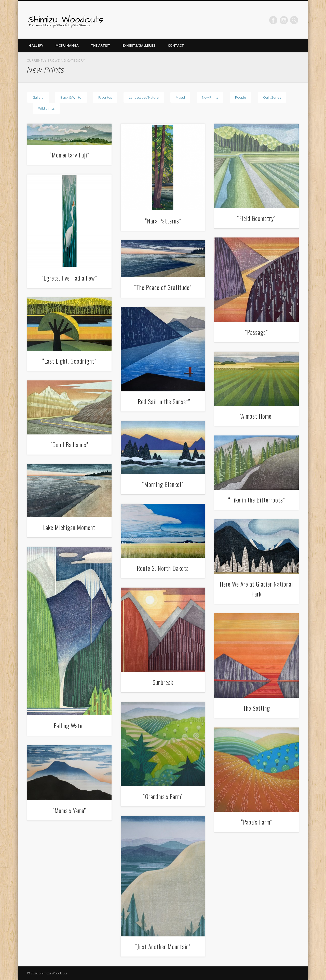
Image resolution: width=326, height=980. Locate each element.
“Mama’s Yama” (69, 810)
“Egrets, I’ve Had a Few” (69, 278)
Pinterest (284, 20)
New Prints (210, 97)
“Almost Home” (256, 416)
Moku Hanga (67, 45)
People (241, 97)
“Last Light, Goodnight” (69, 361)
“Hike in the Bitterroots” (256, 500)
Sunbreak (163, 682)
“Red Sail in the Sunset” (163, 401)
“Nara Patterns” (163, 221)
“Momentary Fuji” (69, 155)
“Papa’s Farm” (256, 822)
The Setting (256, 708)
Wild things (46, 108)
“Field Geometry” (256, 218)
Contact (176, 45)
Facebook (273, 20)
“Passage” (256, 332)
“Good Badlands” (69, 444)
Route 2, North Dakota (163, 568)
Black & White (71, 97)
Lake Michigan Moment (69, 527)
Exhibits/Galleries (139, 45)
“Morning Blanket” (163, 484)
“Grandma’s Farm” (163, 796)
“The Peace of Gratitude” (163, 287)
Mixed (180, 97)
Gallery (36, 45)
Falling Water (69, 725)
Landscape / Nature (144, 97)
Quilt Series (272, 97)
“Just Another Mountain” (163, 946)
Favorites (105, 97)
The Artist (101, 45)
